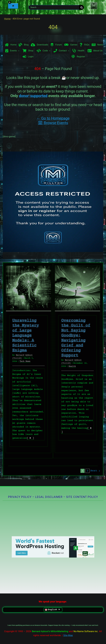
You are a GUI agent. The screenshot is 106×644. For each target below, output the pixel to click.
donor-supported (33, 96)
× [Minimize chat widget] (102, 632)
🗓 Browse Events (53, 123)
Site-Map (68, 635)
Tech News (25, 361)
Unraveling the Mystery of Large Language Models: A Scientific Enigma (26, 336)
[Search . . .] (54, 7)
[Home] (13, 6)
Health (72, 366)
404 (53, 27)
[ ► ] (30, 438)
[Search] (82, 7)
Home (7, 19)
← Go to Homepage (53, 118)
